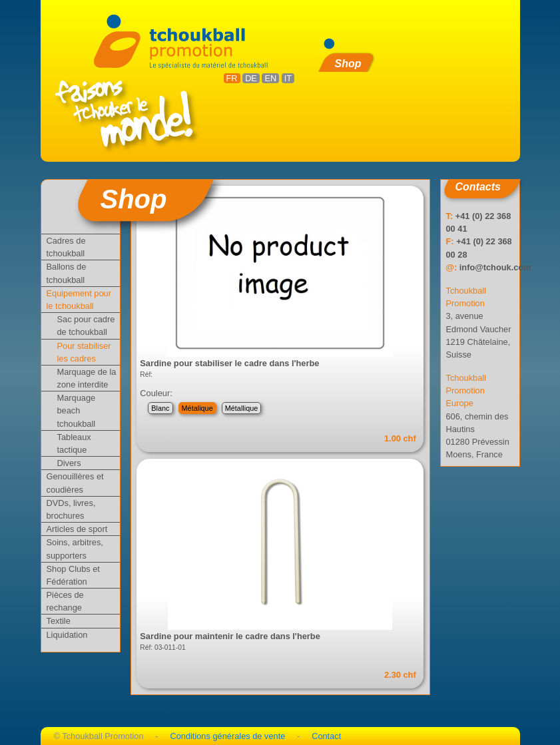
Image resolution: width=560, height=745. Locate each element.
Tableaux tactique (74, 443)
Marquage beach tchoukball (77, 410)
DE (251, 78)
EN (270, 78)
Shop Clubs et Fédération (73, 575)
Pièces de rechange (65, 601)
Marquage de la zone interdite (87, 378)
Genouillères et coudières (75, 483)
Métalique (197, 408)
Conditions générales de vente (227, 736)
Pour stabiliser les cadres (84, 352)
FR (232, 78)
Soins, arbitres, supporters (75, 549)
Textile (59, 621)
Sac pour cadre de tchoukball (86, 326)
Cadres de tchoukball (66, 247)
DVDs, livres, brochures (71, 509)
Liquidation (67, 635)
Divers (69, 463)
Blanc (160, 408)
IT (288, 78)
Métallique (242, 408)
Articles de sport (77, 529)
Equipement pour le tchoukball (79, 300)
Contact (326, 736)
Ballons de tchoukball (67, 273)
